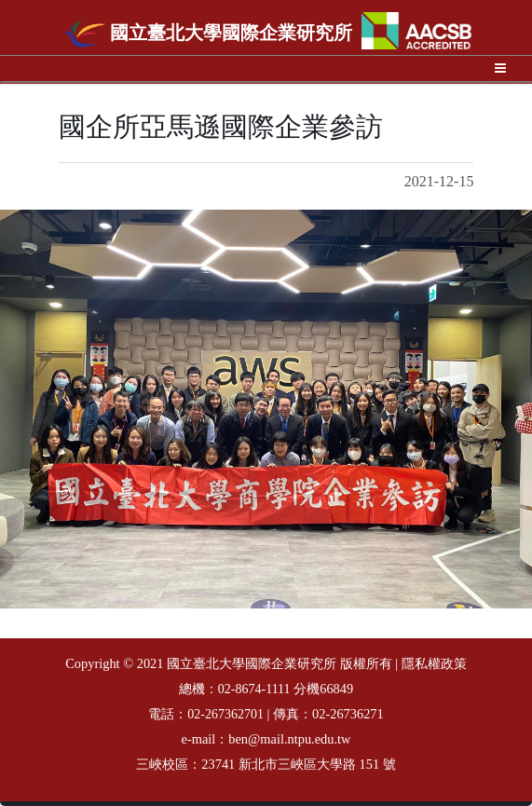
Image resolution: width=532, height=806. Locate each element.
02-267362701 (225, 714)
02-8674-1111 (254, 689)
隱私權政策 (434, 664)
